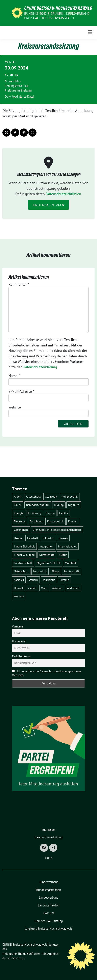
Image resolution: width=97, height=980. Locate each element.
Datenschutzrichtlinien (63, 194)
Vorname (17, 626)
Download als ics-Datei (19, 96)
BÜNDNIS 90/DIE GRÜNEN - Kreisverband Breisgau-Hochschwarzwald (57, 16)
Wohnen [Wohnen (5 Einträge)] (19, 596)
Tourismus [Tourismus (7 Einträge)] (49, 580)
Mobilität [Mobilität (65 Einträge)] (71, 563)
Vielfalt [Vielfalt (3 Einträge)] (32, 588)
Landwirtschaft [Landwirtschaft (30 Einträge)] (23, 563)
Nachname (18, 641)
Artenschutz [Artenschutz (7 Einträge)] (33, 496)
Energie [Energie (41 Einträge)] (19, 513)
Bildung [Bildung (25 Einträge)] (59, 505)
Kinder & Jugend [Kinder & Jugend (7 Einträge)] (24, 555)
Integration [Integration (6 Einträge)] (46, 546)
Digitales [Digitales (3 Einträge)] (74, 505)
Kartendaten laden (48, 205)
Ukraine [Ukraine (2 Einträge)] (64, 580)
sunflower (34, 954)
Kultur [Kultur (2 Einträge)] (63, 555)
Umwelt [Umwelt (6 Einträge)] (19, 588)
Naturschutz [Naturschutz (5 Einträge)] (21, 571)
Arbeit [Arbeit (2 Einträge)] (18, 496)
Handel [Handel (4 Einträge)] (18, 538)
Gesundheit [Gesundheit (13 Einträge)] (21, 530)
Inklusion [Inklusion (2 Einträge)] (48, 538)
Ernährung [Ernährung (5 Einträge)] (35, 513)
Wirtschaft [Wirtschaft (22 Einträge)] (73, 588)
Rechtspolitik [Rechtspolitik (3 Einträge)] (71, 571)
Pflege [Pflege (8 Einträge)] (55, 571)
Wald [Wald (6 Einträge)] (44, 588)
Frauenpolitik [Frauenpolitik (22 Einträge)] (55, 521)
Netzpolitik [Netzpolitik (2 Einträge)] (40, 571)
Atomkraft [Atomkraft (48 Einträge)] (51, 496)
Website (15, 407)
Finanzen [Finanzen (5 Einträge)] (19, 521)
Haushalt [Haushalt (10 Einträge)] (33, 538)
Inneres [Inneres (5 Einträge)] (63, 538)
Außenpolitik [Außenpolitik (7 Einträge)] (70, 496)
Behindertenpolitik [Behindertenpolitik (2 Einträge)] (38, 505)
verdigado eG (16, 958)
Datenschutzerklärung (40, 367)
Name (14, 376)
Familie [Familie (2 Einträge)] (64, 513)
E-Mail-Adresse (21, 391)
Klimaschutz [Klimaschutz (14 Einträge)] (47, 555)
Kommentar (19, 284)
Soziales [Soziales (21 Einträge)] (19, 580)
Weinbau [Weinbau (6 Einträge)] (57, 588)
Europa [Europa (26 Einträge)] (50, 513)
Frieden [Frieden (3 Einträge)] (73, 521)
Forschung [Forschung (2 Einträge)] (36, 521)
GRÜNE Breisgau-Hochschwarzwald (58, 8)
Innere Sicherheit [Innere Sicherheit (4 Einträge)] (24, 546)
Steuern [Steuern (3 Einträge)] (33, 580)
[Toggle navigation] (90, 32)
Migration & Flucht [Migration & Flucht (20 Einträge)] (48, 563)
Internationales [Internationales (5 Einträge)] (67, 546)
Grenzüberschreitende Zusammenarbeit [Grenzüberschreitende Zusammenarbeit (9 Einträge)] (57, 530)
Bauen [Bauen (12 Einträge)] (18, 505)
